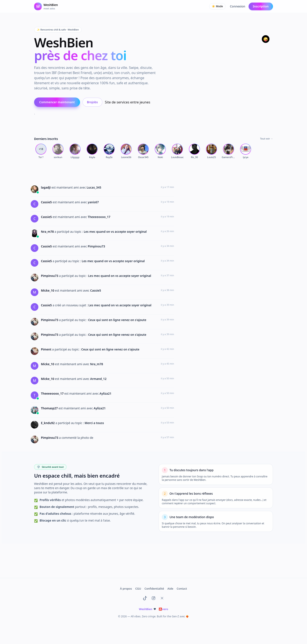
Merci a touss (94, 423)
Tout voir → (266, 139)
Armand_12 (98, 379)
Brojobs (92, 102)
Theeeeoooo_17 (99, 217)
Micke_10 (48, 290)
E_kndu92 (48, 423)
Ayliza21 (106, 393)
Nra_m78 (48, 232)
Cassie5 (47, 202)
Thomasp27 (50, 408)
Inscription (261, 6)
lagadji (46, 187)
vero (163, 609)
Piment (46, 349)
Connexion (237, 6)
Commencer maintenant (57, 102)
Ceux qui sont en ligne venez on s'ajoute (117, 320)
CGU (138, 589)
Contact (182, 589)
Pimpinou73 (96, 246)
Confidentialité (154, 589)
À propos (126, 589)
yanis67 (93, 202)
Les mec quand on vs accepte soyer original (115, 232)
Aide (170, 589)
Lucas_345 (94, 187)
